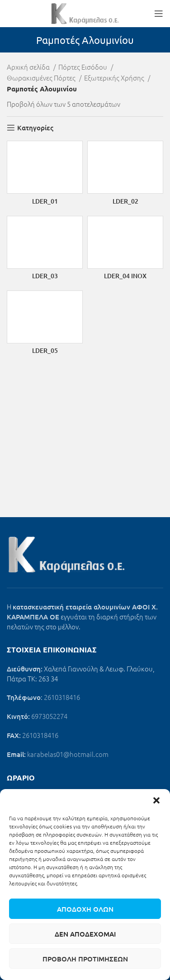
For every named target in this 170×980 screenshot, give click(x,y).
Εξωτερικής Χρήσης (115, 78)
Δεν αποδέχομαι (85, 934)
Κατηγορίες (35, 128)
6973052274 (49, 716)
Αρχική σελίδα (29, 67)
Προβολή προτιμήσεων (85, 959)
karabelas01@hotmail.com (68, 754)
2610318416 (62, 697)
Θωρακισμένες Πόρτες (42, 78)
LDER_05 (45, 350)
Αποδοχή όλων (85, 909)
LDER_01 (45, 201)
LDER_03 (45, 276)
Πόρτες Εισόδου (83, 67)
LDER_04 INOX (125, 276)
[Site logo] (85, 12)
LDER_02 (125, 201)
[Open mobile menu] (159, 14)
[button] (156, 800)
